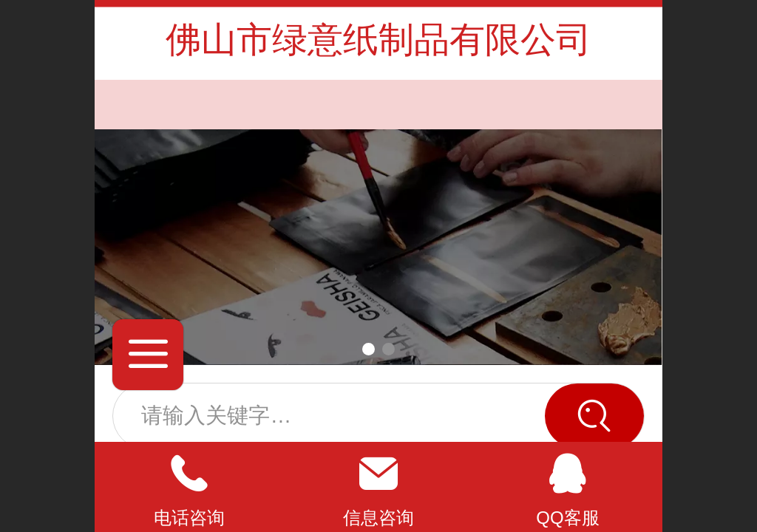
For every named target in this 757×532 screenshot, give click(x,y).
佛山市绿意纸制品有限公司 (378, 40)
